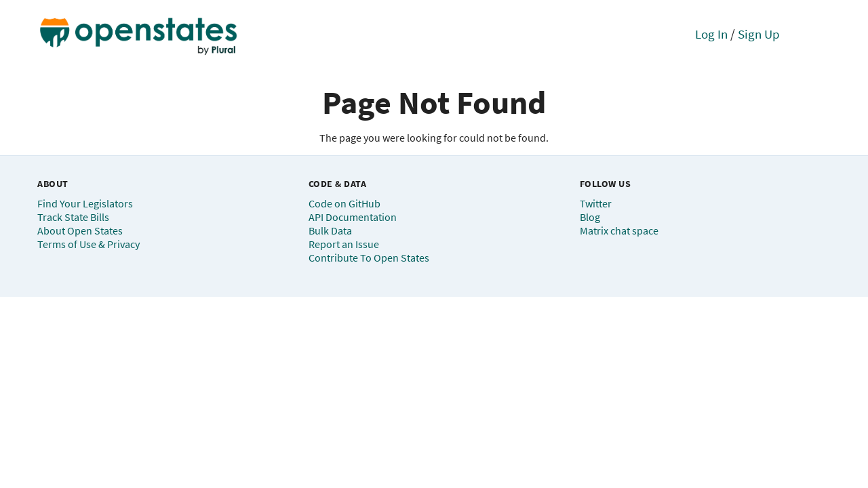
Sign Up (759, 34)
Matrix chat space (619, 230)
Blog (590, 217)
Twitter (596, 203)
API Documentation (353, 217)
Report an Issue (344, 244)
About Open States (80, 230)
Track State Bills (73, 217)
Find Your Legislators (85, 203)
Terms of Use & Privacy (88, 244)
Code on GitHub (344, 203)
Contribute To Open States (369, 258)
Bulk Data (330, 230)
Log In (711, 34)
